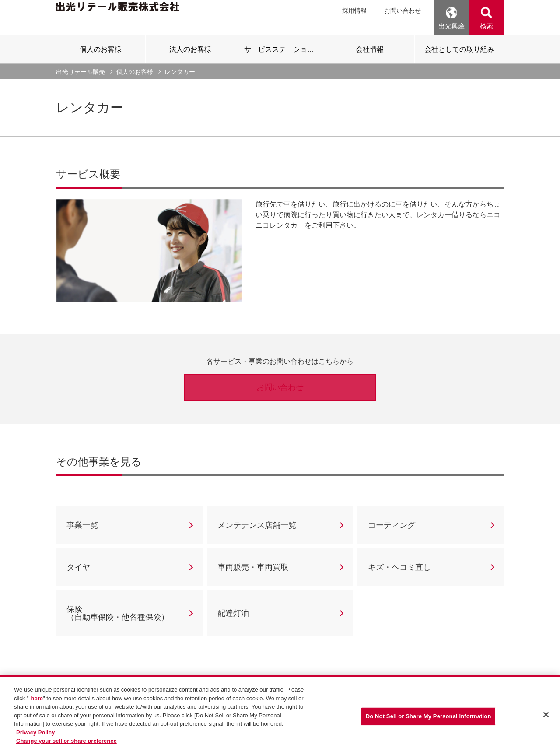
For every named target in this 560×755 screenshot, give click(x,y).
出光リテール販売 (80, 72)
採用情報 (354, 11)
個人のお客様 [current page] (135, 72)
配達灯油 (233, 613)
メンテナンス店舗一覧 (257, 525)
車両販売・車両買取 (253, 567)
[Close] (546, 716)
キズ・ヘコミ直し (399, 567)
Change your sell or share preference (66, 742)
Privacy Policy (35, 734)
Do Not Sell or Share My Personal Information (429, 718)
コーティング (392, 525)
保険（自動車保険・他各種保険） (118, 613)
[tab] (101, 49)
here (37, 700)
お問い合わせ (402, 11)
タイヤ (78, 567)
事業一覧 (82, 525)
